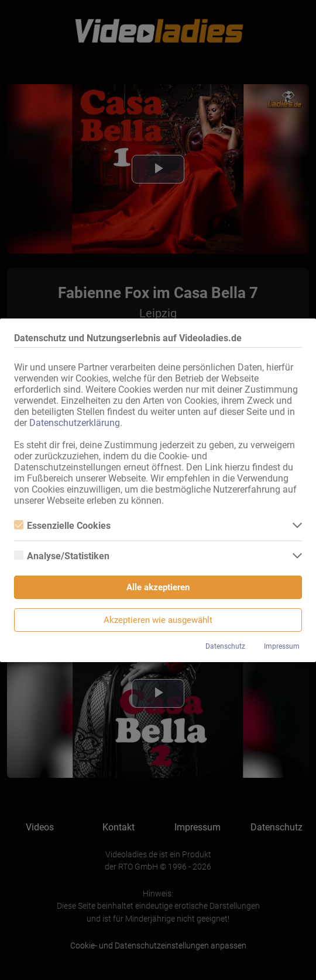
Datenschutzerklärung (75, 423)
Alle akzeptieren (158, 587)
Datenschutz (225, 646)
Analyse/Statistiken (62, 556)
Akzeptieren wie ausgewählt (158, 620)
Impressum (282, 646)
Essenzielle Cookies (62, 526)
